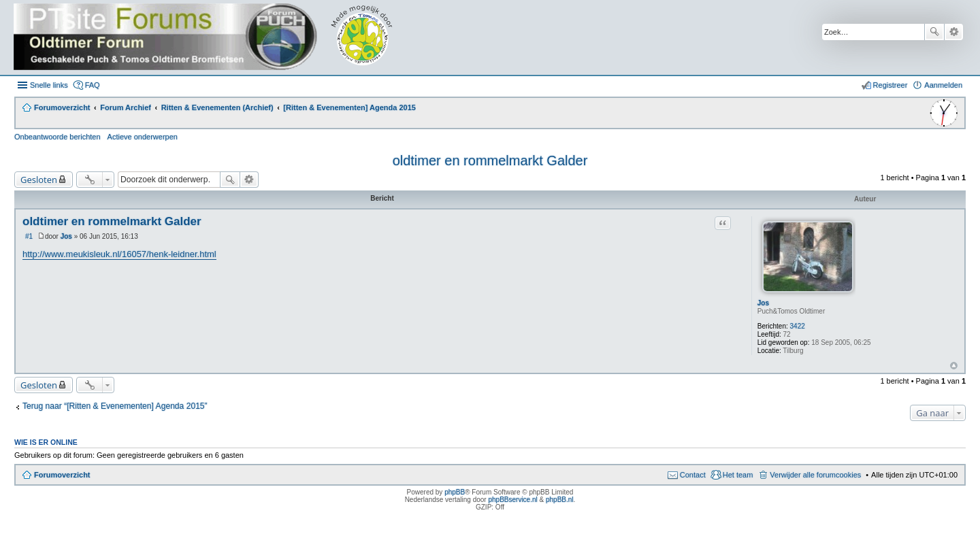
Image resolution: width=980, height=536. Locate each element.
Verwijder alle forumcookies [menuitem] (815, 475)
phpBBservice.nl (512, 500)
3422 (798, 326)
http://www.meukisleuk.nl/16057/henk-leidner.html (119, 254)
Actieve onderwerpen (143, 137)
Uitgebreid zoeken (954, 32)
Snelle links (49, 85)
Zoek (934, 32)
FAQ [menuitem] (93, 85)
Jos (763, 303)
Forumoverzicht (62, 475)
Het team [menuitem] (738, 475)
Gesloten (39, 180)
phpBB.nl (560, 500)
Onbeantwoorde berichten (58, 137)
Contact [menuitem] (693, 475)
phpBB (455, 492)
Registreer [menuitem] (891, 85)
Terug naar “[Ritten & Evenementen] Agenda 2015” (115, 406)
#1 (29, 236)
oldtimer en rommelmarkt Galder (490, 161)
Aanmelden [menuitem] (943, 85)
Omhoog (954, 366)
